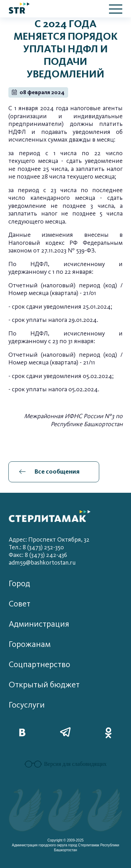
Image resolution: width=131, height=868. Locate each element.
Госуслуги (27, 705)
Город (19, 584)
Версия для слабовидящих (65, 764)
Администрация (39, 624)
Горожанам (30, 644)
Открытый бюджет (44, 685)
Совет (20, 604)
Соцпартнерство (39, 665)
